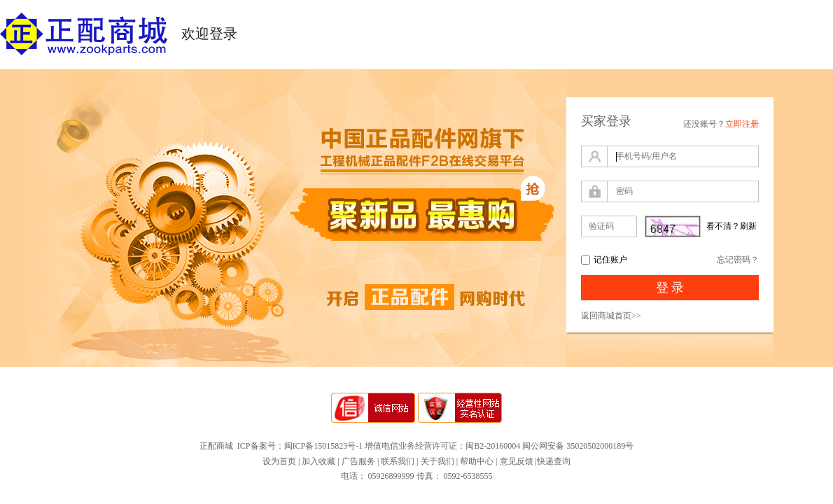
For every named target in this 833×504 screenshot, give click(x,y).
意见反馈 (517, 461)
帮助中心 (477, 461)
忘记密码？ (738, 260)
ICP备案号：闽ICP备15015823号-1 (300, 446)
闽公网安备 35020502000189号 (578, 446)
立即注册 (742, 124)
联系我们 (398, 461)
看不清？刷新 (731, 226)
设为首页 (279, 461)
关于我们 (437, 461)
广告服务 (358, 461)
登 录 (670, 288)
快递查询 (554, 461)
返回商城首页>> (611, 316)
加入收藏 (318, 461)
